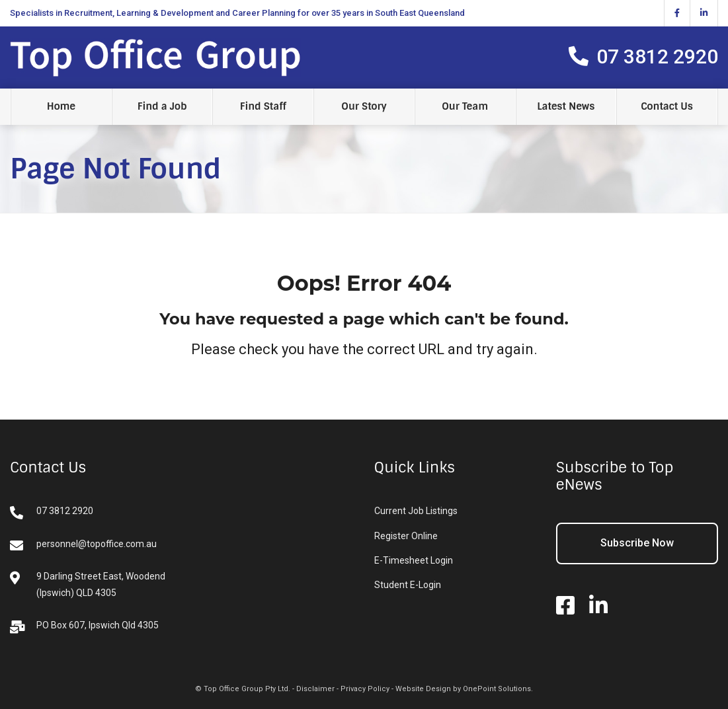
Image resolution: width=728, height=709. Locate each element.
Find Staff (263, 106)
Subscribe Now (637, 543)
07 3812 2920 (52, 512)
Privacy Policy (365, 689)
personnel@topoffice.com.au (83, 545)
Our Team (465, 106)
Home (61, 106)
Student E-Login (408, 585)
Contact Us (667, 106)
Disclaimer (315, 689)
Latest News (566, 106)
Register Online (406, 536)
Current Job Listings (416, 511)
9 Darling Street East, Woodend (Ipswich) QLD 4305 (88, 584)
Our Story (364, 106)
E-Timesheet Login (414, 560)
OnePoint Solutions (497, 689)
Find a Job (162, 106)
